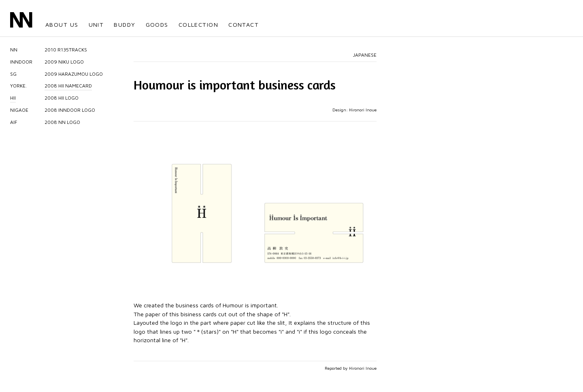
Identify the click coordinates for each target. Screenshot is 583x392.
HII (13, 98)
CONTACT (244, 24)
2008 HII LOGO (62, 98)
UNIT (96, 24)
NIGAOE (19, 110)
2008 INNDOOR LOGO (70, 110)
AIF (14, 122)
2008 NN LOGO (62, 122)
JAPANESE (365, 55)
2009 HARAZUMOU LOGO (74, 74)
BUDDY (124, 24)
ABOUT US (62, 24)
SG (13, 74)
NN (14, 50)
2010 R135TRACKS (66, 50)
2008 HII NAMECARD (68, 86)
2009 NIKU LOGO (64, 62)
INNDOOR (21, 62)
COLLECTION (198, 24)
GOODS (157, 24)
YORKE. (18, 86)
